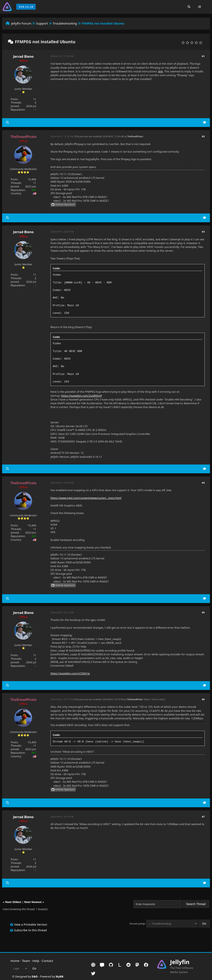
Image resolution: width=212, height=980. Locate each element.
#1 (203, 56)
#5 (203, 612)
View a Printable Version (31, 924)
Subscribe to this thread (30, 930)
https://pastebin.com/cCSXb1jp (70, 673)
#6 (203, 699)
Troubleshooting (65, 23)
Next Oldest (13, 902)
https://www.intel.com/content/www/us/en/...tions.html (86, 498)
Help (36, 961)
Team (26, 961)
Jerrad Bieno (23, 56)
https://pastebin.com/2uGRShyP (82, 396)
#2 (203, 136)
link (160, 71)
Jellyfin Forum (21, 23)
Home (15, 961)
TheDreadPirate (135, 136)
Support (42, 23)
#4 (203, 483)
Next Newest (33, 902)
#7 (203, 817)
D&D (35, 976)
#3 (203, 232)
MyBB (59, 976)
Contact (47, 961)
